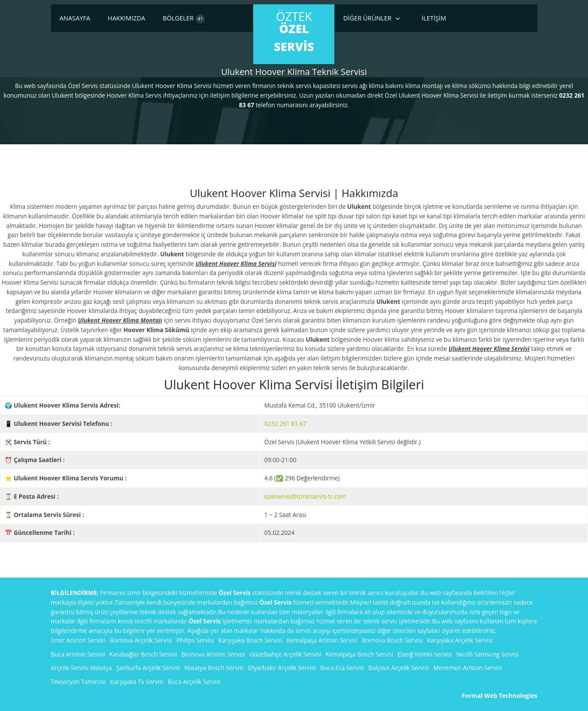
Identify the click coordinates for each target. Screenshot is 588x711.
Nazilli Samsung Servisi (488, 654)
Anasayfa (75, 18)
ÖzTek (294, 31)
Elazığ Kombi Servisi (425, 654)
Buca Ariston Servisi (78, 654)
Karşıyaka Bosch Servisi (250, 640)
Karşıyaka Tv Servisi (137, 682)
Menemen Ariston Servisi (468, 668)
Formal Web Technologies (500, 696)
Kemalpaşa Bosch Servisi (360, 654)
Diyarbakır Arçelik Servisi (282, 668)
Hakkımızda (126, 18)
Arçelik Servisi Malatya (82, 668)
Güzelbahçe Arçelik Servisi (286, 654)
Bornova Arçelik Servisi (141, 640)
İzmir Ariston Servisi (78, 640)
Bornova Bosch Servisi (392, 640)
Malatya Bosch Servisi (214, 668)
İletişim (434, 18)
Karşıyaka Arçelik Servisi (460, 640)
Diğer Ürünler (368, 18)
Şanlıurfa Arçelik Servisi (148, 668)
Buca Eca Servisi (342, 668)
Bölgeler (184, 19)
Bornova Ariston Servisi (213, 654)
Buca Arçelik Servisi (194, 682)
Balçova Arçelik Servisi (399, 668)
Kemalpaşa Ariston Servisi (322, 640)
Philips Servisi (195, 640)
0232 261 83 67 (285, 424)
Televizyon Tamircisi (78, 682)
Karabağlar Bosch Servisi (143, 654)
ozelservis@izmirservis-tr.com (305, 496)
